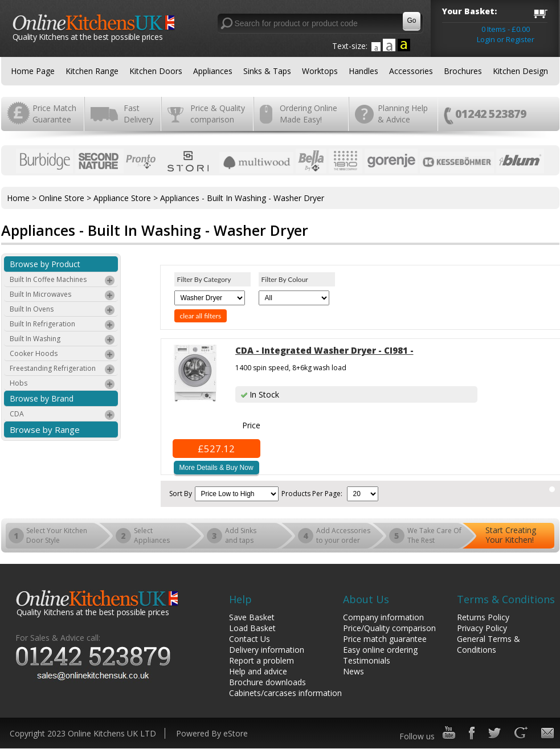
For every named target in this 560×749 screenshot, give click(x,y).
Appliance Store (122, 198)
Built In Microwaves (63, 296)
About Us (366, 599)
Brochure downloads (267, 682)
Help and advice (258, 671)
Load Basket (252, 628)
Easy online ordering (380, 650)
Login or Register (506, 39)
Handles (363, 71)
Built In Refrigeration (63, 325)
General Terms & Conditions (489, 644)
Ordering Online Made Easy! (308, 114)
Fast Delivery (138, 114)
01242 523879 (491, 114)
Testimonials (367, 660)
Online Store (62, 198)
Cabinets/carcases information (285, 693)
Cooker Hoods (63, 355)
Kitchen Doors (156, 71)
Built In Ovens (63, 310)
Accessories (411, 71)
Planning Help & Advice (403, 114)
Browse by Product (45, 264)
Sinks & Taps (267, 71)
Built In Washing (63, 340)
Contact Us (250, 639)
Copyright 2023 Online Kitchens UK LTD (83, 733)
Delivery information (267, 650)
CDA (63, 415)
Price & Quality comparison (218, 114)
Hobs (63, 384)
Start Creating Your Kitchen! (511, 535)
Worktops (320, 71)
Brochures (463, 71)
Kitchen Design (520, 71)
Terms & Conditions (506, 599)
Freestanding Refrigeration (63, 370)
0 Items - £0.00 (506, 29)
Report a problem (261, 660)
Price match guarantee (385, 639)
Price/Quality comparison (389, 628)
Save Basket (252, 617)
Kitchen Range (92, 71)
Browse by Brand (42, 398)
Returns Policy (483, 617)
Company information (383, 617)
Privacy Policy (482, 628)
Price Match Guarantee (54, 114)
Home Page (33, 71)
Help (240, 599)
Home (18, 198)
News (353, 671)
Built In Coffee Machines (63, 281)
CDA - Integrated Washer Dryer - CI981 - (324, 350)
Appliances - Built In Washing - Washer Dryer (242, 198)
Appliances (213, 71)
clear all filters (201, 316)
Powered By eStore (212, 733)
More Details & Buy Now (216, 468)
